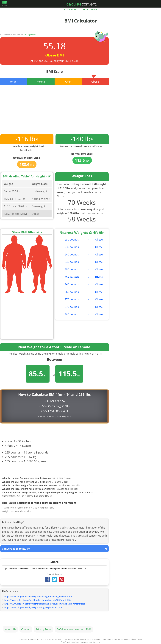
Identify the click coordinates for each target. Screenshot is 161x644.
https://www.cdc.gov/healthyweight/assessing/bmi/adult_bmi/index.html (39, 596)
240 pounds (72, 255)
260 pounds (72, 284)
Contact (26, 629)
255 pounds (72, 277)
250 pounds (72, 269)
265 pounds (72, 292)
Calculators (70, 10)
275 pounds (72, 307)
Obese (99, 240)
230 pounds (72, 240)
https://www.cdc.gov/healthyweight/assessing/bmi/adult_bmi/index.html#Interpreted (45, 604)
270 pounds (72, 299)
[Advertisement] (54, 112)
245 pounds (72, 262)
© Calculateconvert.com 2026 (74, 629)
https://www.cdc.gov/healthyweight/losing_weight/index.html (33, 607)
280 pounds (72, 314)
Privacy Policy (44, 629)
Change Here (30, 35)
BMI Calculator (89, 10)
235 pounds (72, 247)
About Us (11, 629)
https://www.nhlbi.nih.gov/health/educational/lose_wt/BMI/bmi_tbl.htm (38, 600)
